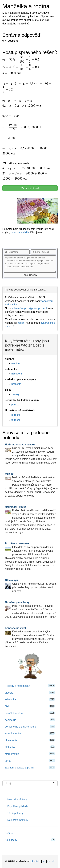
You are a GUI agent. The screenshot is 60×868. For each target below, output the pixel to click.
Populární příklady (18, 806)
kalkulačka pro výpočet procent (29, 308)
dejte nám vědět (20, 232)
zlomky (15, 394)
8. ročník (16, 415)
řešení (22, 323)
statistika (30, 747)
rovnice (16, 363)
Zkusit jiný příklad (30, 188)
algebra (30, 693)
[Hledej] (54, 783)
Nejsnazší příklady (18, 820)
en (44, 861)
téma (30, 761)
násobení (17, 374)
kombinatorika (30, 733)
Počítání (10, 833)
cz (49, 861)
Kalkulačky (30, 840)
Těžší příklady (15, 813)
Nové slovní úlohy (17, 800)
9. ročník (16, 420)
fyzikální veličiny (30, 713)
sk (53, 861)
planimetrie (30, 740)
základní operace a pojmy (30, 767)
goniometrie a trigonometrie (30, 726)
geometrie (30, 720)
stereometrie (30, 754)
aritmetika (30, 699)
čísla (30, 706)
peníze (15, 405)
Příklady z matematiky (30, 686)
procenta (16, 384)
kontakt (36, 861)
